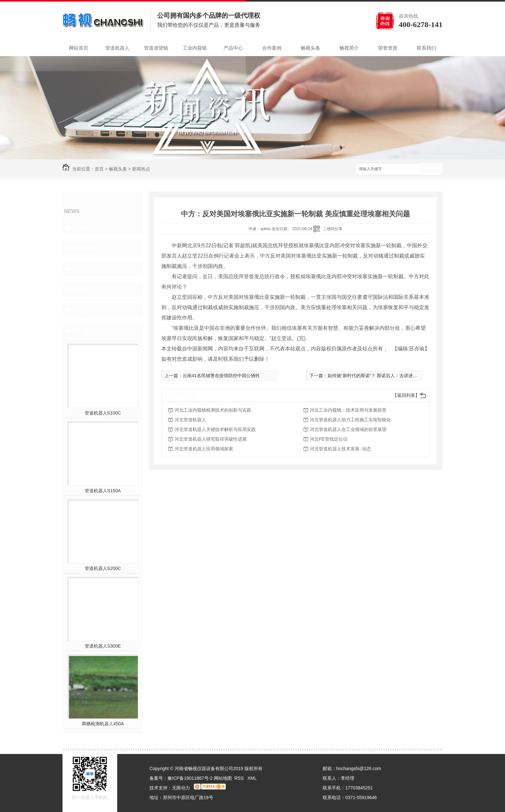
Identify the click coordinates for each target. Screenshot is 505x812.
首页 (99, 169)
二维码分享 (333, 229)
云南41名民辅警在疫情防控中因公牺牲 (221, 376)
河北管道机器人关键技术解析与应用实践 (215, 429)
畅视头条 (310, 48)
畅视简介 (349, 48)
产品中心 (233, 48)
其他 (78, 310)
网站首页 (79, 48)
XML (252, 778)
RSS (240, 778)
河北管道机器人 (190, 420)
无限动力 (181, 788)
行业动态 (84, 248)
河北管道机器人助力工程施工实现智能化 (350, 420)
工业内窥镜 (195, 48)
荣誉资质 (388, 48)
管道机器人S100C (103, 413)
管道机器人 (117, 48)
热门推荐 (84, 330)
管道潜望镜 (156, 48)
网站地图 (223, 778)
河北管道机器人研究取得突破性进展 (211, 439)
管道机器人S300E (103, 646)
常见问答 (84, 269)
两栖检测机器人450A (103, 724)
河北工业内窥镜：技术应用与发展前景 (348, 410)
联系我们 (426, 48)
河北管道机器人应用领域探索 (204, 449)
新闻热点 (141, 169)
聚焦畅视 (84, 227)
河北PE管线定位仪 (329, 439)
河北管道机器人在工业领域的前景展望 (348, 429)
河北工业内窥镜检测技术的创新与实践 (213, 410)
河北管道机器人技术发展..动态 (340, 449)
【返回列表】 (406, 395)
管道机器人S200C (103, 568)
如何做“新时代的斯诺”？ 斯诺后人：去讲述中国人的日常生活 (388, 376)
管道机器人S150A (103, 491)
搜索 (431, 169)
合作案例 (272, 48)
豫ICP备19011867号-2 (190, 778)
